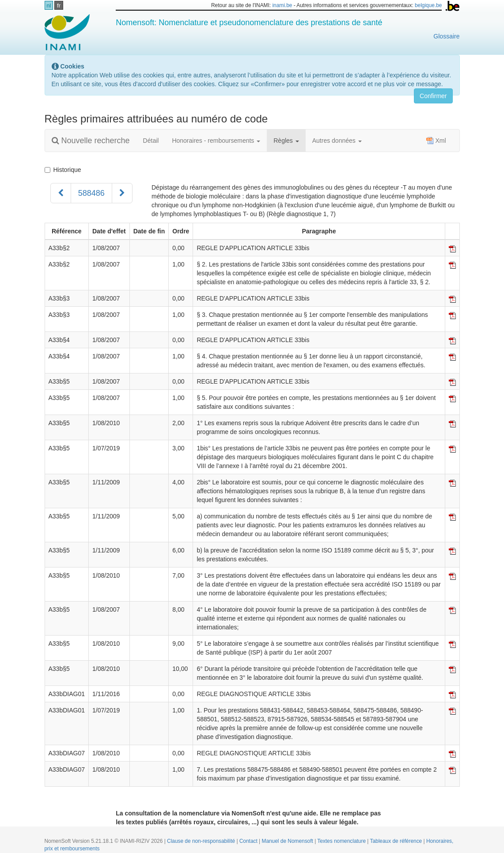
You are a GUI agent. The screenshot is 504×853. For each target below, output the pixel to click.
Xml (436, 141)
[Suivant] (122, 193)
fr (59, 6)
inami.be (282, 5)
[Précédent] (61, 193)
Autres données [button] (337, 141)
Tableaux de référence (397, 841)
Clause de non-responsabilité (202, 841)
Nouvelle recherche (91, 141)
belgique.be (428, 5)
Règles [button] (286, 141)
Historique (63, 170)
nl (49, 6)
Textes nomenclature (342, 841)
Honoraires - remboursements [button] (216, 141)
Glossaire (446, 36)
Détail (151, 141)
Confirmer (433, 96)
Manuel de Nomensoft (288, 841)
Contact (249, 841)
